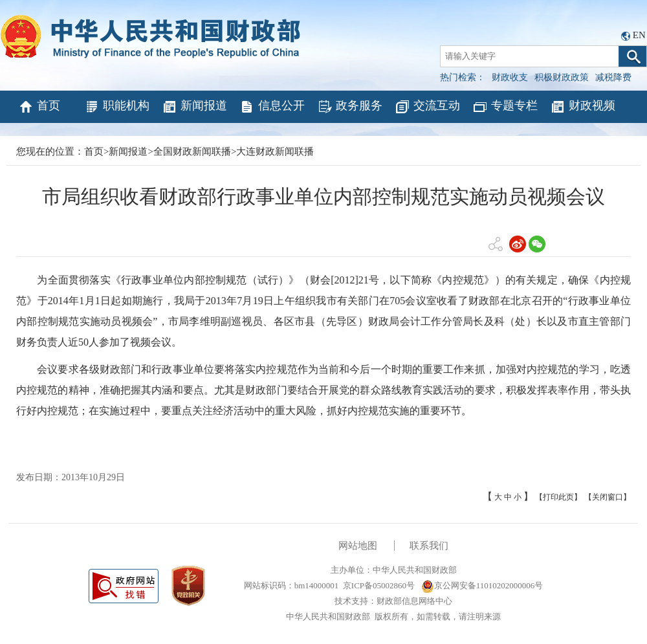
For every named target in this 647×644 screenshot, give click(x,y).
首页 (39, 107)
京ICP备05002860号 (379, 585)
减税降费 (613, 77)
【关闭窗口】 (608, 497)
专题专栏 (505, 107)
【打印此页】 (558, 497)
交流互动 (427, 107)
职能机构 (117, 107)
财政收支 (510, 77)
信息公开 (272, 107)
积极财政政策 (562, 77)
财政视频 (583, 107)
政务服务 (350, 107)
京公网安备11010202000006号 (482, 585)
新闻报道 (194, 107)
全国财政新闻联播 (192, 151)
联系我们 (429, 546)
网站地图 (358, 546)
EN (639, 35)
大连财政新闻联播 (275, 151)
